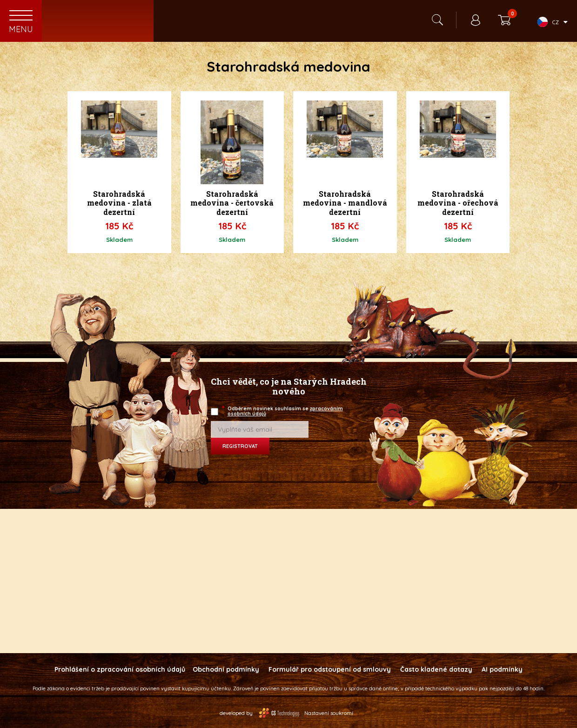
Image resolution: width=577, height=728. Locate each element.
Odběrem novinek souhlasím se (283, 411)
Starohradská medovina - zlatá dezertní (119, 203)
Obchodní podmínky (226, 669)
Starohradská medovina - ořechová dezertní (458, 203)
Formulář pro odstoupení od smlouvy (330, 669)
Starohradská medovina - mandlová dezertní (345, 203)
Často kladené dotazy (436, 669)
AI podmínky (502, 669)
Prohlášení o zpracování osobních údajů (120, 669)
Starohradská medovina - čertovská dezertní (232, 203)
